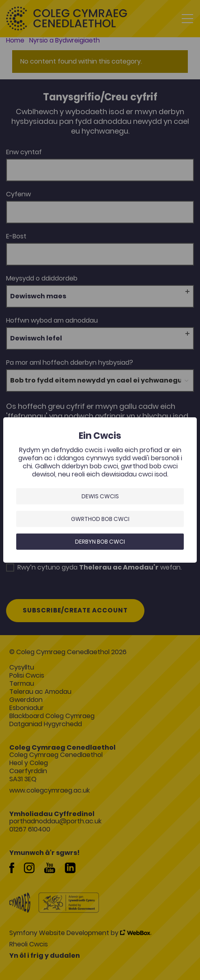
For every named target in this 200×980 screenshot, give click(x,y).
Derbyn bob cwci (100, 542)
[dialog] (100, 490)
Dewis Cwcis (100, 496)
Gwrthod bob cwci (100, 519)
